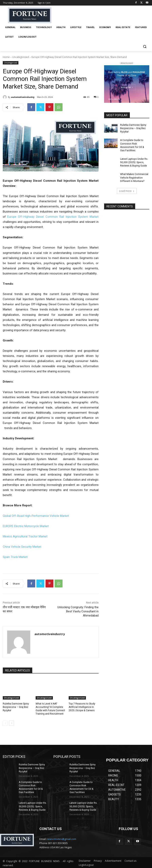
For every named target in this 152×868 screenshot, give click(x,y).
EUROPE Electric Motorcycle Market (26, 526)
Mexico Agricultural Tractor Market (25, 536)
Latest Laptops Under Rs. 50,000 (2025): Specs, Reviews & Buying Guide (134, 162)
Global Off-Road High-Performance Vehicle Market (36, 516)
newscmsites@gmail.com (61, 838)
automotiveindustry (23, 97)
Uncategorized (21, 57)
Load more (127, 190)
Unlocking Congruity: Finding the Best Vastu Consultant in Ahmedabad (78, 611)
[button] (145, 46)
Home (6, 57)
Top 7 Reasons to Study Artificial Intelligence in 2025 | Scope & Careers (82, 707)
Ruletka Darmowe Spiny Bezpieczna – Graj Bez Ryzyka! (16, 707)
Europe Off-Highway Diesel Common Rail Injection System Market (53, 217)
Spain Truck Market (15, 557)
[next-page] (12, 723)
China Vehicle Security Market (22, 547)
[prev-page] (5, 723)
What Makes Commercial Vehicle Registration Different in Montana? (134, 177)
